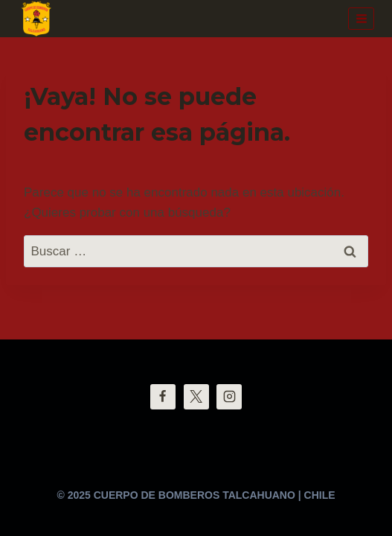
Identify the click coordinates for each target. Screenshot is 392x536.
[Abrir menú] (361, 18)
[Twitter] (196, 397)
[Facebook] (163, 397)
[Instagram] (229, 397)
